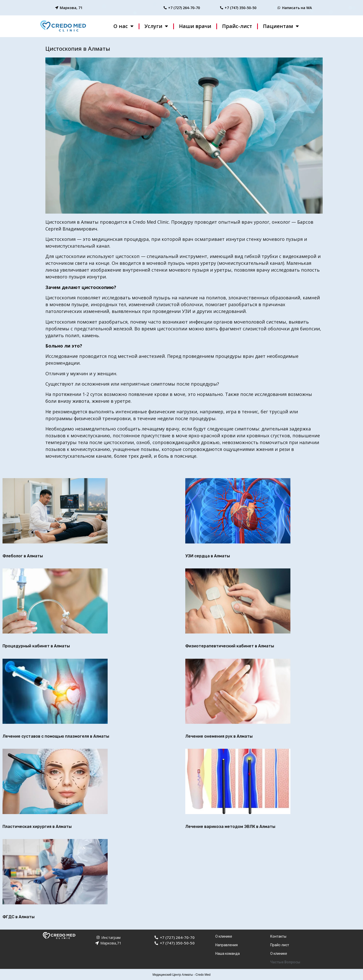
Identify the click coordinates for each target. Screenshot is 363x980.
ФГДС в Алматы (19, 917)
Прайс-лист (237, 26)
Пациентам (281, 26)
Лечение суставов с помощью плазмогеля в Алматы (56, 736)
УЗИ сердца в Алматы (208, 556)
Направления (226, 945)
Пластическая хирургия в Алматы (37, 827)
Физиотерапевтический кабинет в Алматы (230, 646)
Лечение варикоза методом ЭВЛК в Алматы (230, 827)
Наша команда (228, 954)
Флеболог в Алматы (23, 556)
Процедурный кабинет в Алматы (36, 646)
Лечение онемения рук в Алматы (219, 736)
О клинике (224, 936)
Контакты (278, 936)
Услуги (156, 26)
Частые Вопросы (285, 962)
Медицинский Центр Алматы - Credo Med (181, 975)
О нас (124, 26)
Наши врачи (195, 26)
